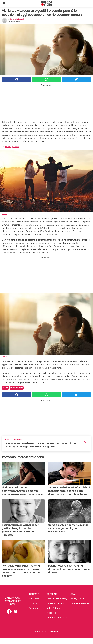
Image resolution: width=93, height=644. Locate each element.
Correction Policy (55, 603)
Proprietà (51, 613)
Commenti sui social (57, 617)
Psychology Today (12, 147)
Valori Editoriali (54, 608)
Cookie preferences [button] (80, 603)
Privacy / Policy (77, 599)
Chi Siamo (34, 599)
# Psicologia (17, 388)
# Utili (5, 388)
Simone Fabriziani (17, 19)
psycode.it (34, 608)
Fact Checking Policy (57, 599)
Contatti (33, 603)
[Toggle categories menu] (4, 3)
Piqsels (4, 214)
